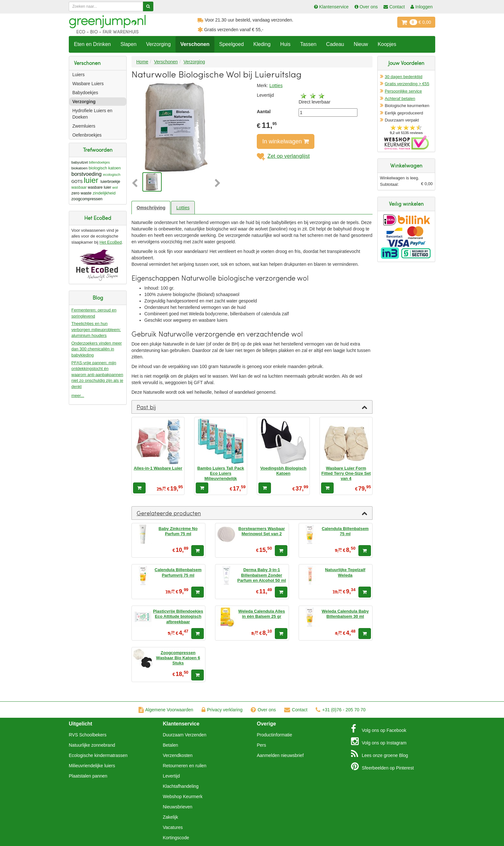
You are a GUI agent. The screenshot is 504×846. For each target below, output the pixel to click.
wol (115, 187)
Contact (296, 710)
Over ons (263, 710)
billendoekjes (99, 162)
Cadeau (335, 44)
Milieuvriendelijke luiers (92, 766)
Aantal (264, 112)
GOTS (77, 182)
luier (91, 180)
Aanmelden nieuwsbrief (280, 755)
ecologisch (112, 175)
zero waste (81, 193)
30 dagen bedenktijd (404, 77)
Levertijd (171, 776)
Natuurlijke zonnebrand (92, 745)
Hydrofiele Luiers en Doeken (92, 114)
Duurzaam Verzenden (185, 735)
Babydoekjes (85, 93)
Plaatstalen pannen (88, 776)
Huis (285, 44)
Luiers (78, 75)
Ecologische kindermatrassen (98, 755)
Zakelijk (171, 817)
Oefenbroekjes (87, 135)
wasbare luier (99, 187)
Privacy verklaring (222, 710)
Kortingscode (176, 838)
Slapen (129, 44)
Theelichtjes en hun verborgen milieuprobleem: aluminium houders (96, 329)
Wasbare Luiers (88, 84)
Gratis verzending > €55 (407, 84)
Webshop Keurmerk (183, 797)
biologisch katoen (105, 168)
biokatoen (79, 168)
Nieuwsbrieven (178, 807)
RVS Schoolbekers (88, 735)
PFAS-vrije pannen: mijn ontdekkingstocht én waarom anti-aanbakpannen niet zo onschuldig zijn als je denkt (97, 375)
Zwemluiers (84, 126)
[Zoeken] (148, 6)
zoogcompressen (87, 199)
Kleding (262, 44)
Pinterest (382, 766)
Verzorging (159, 44)
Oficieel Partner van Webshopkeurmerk (406, 143)
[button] (136, 184)
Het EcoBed (110, 242)
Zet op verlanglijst (283, 156)
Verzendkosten (178, 755)
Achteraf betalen (400, 99)
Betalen (171, 745)
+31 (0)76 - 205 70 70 (341, 710)
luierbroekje (110, 182)
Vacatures (173, 827)
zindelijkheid (104, 193)
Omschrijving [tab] (151, 208)
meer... (78, 396)
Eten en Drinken (92, 44)
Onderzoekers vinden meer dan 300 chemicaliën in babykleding (97, 349)
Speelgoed (232, 44)
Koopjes (387, 44)
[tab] (252, 407)
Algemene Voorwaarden (166, 710)
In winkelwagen (286, 141)
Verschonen (195, 44)
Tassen (308, 44)
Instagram (379, 741)
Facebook (379, 729)
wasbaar (79, 187)
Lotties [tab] (183, 208)
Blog (380, 754)
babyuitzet (80, 162)
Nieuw (361, 44)
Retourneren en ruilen (185, 766)
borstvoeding (86, 174)
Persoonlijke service (403, 91)
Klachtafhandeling (181, 786)
